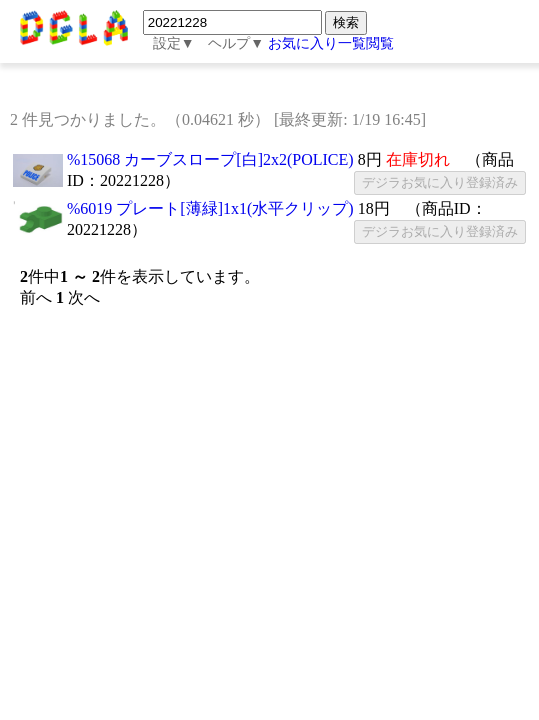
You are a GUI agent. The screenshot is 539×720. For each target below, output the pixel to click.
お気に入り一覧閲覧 (331, 43)
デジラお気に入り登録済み (440, 182)
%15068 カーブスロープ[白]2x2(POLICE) (210, 159)
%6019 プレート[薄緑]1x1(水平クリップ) (210, 208)
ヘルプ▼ (236, 43)
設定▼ (174, 43)
